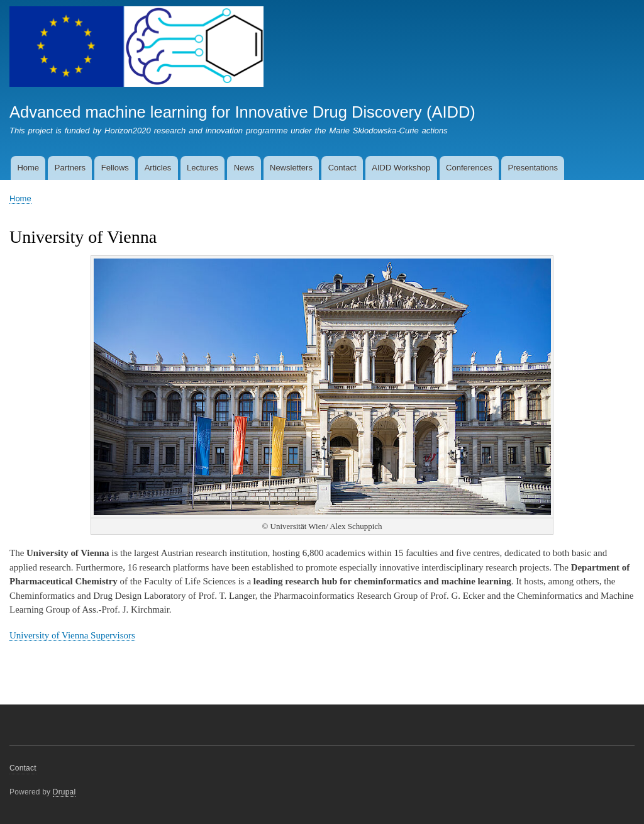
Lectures (203, 168)
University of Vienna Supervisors (72, 635)
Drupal (64, 792)
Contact (342, 168)
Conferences (469, 168)
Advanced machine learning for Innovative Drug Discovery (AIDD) (242, 112)
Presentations (533, 168)
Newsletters (291, 168)
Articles (158, 168)
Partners (70, 168)
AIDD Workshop (401, 168)
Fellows (115, 168)
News (244, 168)
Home (28, 168)
